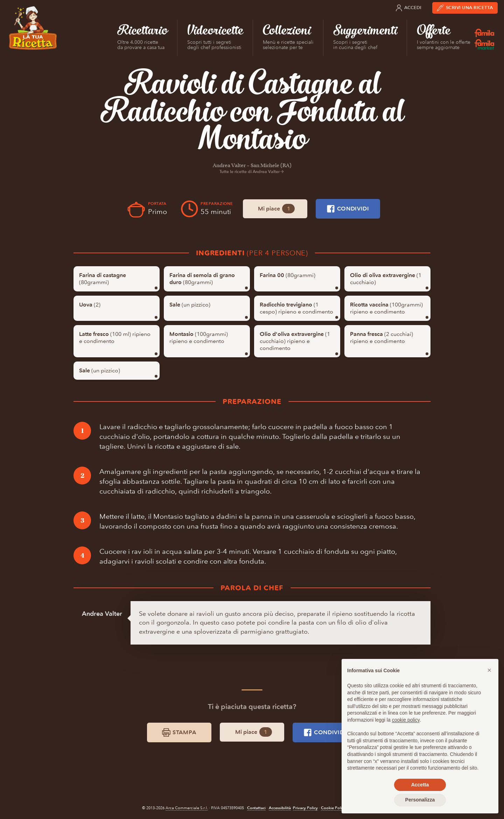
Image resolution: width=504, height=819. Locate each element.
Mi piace (276, 209)
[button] (489, 670)
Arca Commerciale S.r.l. (187, 808)
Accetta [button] (420, 785)
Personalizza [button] (420, 800)
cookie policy (406, 720)
